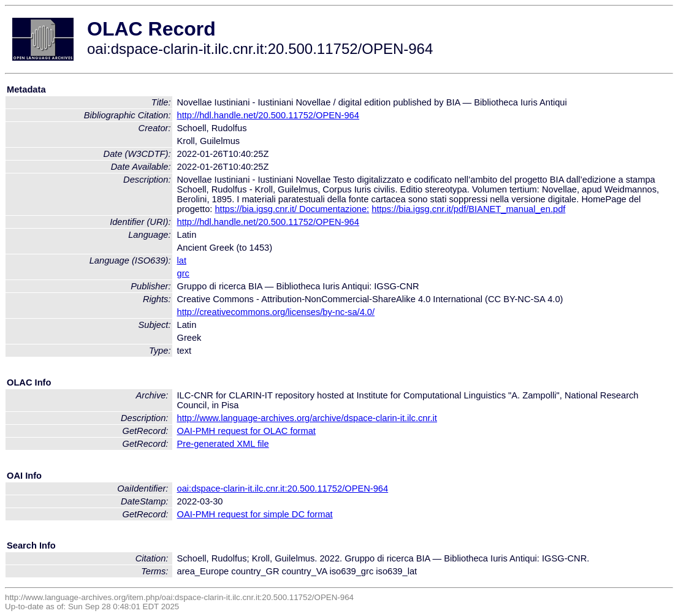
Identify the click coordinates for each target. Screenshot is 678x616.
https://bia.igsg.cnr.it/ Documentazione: (292, 209)
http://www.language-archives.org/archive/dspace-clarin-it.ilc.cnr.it (307, 418)
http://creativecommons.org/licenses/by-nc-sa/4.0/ (276, 312)
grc (183, 273)
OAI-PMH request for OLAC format (246, 431)
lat (182, 260)
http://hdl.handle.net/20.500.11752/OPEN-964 (268, 115)
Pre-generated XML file (223, 444)
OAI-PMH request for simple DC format (255, 514)
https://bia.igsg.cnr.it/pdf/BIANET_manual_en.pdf (468, 209)
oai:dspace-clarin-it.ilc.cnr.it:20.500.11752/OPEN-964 (283, 489)
